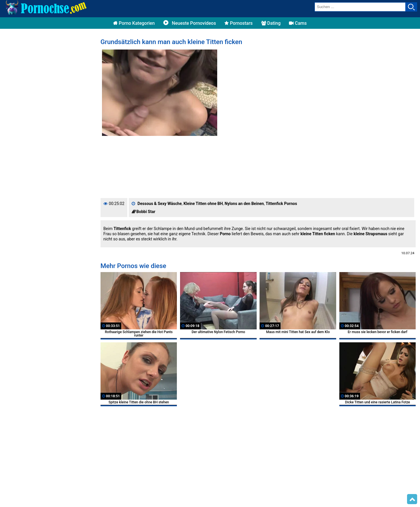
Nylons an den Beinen (244, 204)
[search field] (360, 7)
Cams (298, 23)
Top (412, 499)
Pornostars (239, 23)
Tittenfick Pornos (281, 204)
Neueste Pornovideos (190, 23)
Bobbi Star (146, 212)
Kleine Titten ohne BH (203, 204)
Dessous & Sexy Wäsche (159, 204)
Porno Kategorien (134, 23)
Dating (271, 23)
